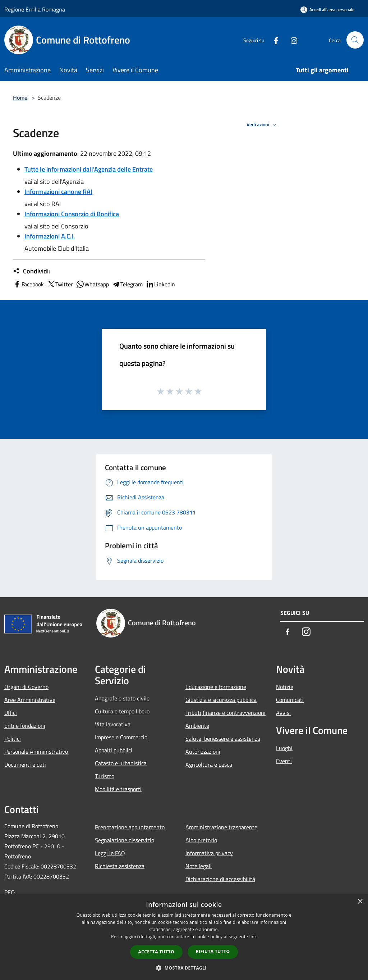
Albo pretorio (201, 840)
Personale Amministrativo (36, 752)
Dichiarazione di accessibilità (220, 879)
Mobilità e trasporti (118, 789)
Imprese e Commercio (121, 737)
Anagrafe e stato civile (122, 698)
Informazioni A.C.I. (50, 236)
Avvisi (283, 713)
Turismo (105, 776)
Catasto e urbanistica (121, 763)
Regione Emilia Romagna (35, 9)
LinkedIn (160, 284)
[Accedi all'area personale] (327, 10)
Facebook (28, 284)
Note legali (199, 866)
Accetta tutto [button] (156, 952)
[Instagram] (291, 40)
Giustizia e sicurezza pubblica (221, 700)
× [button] (360, 902)
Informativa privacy (209, 853)
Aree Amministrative (30, 700)
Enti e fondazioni (25, 726)
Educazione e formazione (216, 687)
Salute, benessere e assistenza (223, 739)
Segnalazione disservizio (125, 840)
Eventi (284, 761)
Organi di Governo (26, 687)
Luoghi (284, 748)
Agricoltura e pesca (209, 765)
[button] (184, 968)
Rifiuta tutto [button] (213, 951)
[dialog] (184, 937)
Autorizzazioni (203, 752)
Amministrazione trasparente (221, 827)
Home (20, 97)
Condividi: (31, 271)
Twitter (60, 284)
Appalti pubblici (114, 750)
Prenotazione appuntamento (130, 827)
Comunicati (290, 700)
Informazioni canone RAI (58, 192)
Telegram (127, 284)
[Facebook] (273, 40)
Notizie (285, 687)
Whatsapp (92, 284)
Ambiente (197, 726)
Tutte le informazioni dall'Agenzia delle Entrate (89, 169)
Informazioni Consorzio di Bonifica (72, 214)
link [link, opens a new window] (253, 937)
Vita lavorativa (113, 724)
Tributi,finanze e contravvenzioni (226, 713)
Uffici (11, 713)
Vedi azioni (263, 125)
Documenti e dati (25, 765)
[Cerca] (355, 40)
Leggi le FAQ (110, 853)
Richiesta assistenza (120, 866)
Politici (13, 739)
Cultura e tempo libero (122, 711)
